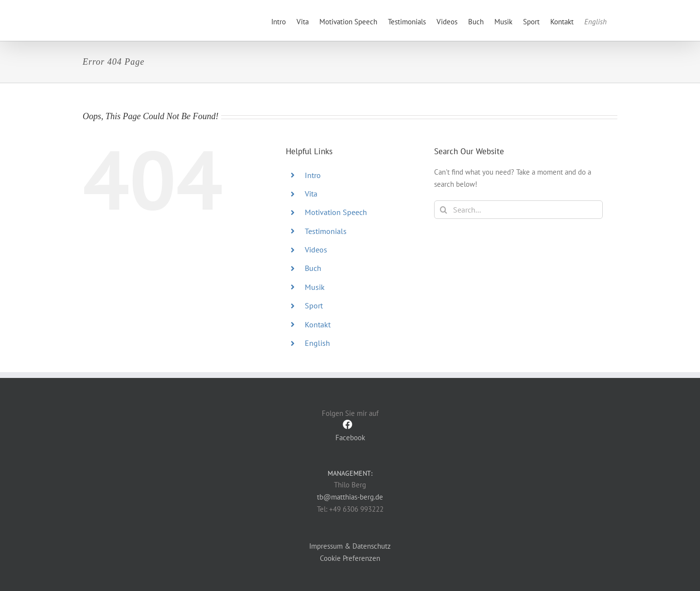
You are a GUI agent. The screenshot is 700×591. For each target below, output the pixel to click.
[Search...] (518, 210)
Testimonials (326, 231)
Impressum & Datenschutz (350, 546)
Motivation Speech (336, 212)
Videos (316, 250)
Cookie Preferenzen (350, 558)
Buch (313, 268)
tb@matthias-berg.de (350, 497)
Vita (311, 194)
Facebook (350, 431)
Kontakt (318, 324)
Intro (313, 175)
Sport (314, 305)
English (317, 343)
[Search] (443, 210)
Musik (315, 287)
